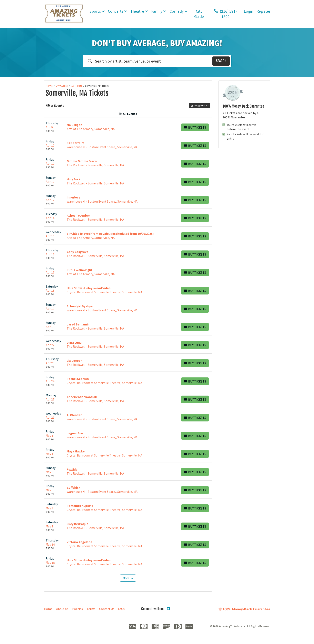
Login (249, 11)
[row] (128, 127)
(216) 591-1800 (225, 14)
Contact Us (107, 609)
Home (48, 609)
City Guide (199, 14)
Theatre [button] (139, 11)
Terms (91, 609)
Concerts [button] (118, 11)
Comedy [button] (179, 11)
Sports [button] (97, 11)
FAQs (121, 609)
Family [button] (159, 11)
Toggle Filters (200, 105)
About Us (62, 609)
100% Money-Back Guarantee (244, 609)
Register (263, 11)
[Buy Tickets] (195, 127)
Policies (78, 609)
